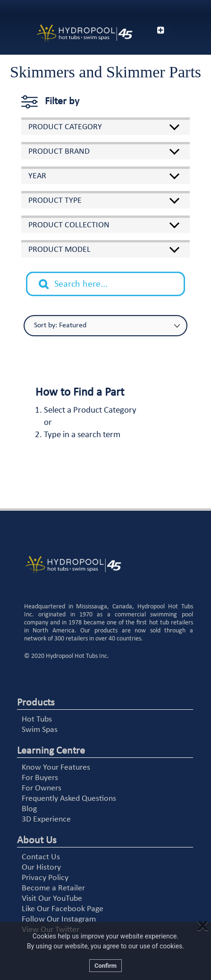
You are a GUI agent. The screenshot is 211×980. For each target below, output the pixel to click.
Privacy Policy (45, 878)
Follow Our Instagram (59, 919)
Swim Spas (40, 730)
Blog (29, 809)
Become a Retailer (53, 888)
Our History (41, 868)
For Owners (42, 788)
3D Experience (46, 819)
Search (49, 277)
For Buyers (40, 778)
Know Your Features (56, 768)
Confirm (105, 966)
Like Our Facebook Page (63, 909)
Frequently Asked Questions (69, 799)
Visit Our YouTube (52, 899)
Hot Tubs (37, 719)
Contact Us (41, 857)
